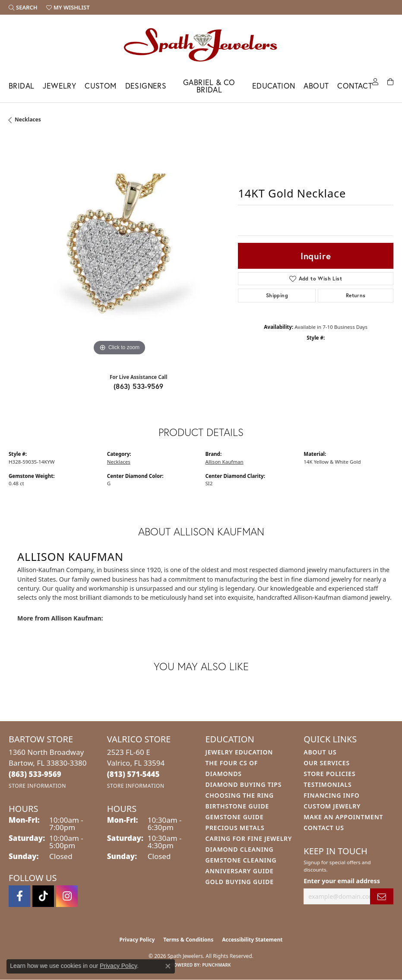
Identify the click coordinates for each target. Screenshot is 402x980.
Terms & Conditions (188, 940)
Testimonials (328, 784)
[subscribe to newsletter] (382, 896)
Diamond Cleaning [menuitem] (240, 849)
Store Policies (329, 774)
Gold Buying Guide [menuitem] (240, 882)
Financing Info (331, 795)
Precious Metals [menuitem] (235, 828)
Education (274, 86)
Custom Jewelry (332, 806)
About (316, 86)
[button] (23, 7)
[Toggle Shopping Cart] (390, 81)
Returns (356, 295)
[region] (119, 247)
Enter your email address (342, 881)
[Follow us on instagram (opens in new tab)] (67, 896)
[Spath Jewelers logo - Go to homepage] (201, 45)
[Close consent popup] (168, 966)
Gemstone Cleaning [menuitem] (241, 860)
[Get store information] (37, 786)
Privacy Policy (137, 940)
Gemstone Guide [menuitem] (235, 817)
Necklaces (28, 119)
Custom (100, 86)
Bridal (21, 86)
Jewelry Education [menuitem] (239, 752)
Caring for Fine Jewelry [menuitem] (249, 838)
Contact (355, 86)
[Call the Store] (35, 774)
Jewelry (59, 86)
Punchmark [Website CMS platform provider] (217, 965)
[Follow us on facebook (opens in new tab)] (19, 896)
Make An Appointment (343, 817)
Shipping (277, 295)
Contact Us (324, 828)
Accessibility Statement (252, 940)
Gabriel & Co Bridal (209, 86)
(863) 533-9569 (139, 386)
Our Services (327, 763)
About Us (320, 752)
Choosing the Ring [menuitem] (240, 795)
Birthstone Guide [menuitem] (237, 806)
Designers (146, 86)
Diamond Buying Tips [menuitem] (244, 784)
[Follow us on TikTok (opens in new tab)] (43, 896)
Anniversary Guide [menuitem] (240, 871)
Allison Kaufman (225, 462)
